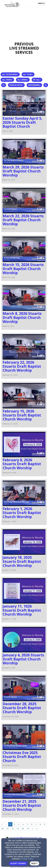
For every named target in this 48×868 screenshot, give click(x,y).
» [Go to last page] (37, 829)
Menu (42, 3)
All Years (7, 80)
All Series (23, 80)
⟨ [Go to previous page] (6, 824)
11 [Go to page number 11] (8, 829)
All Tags (28, 74)
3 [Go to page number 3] (19, 824)
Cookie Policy (27, 859)
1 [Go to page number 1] (10, 824)
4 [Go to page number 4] (23, 824)
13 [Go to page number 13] (18, 829)
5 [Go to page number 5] (27, 824)
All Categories (10, 74)
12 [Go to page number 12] (13, 829)
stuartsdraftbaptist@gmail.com (26, 838)
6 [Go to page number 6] (32, 824)
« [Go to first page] (2, 824)
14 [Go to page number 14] (23, 829)
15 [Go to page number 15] (28, 829)
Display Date (16, 85)
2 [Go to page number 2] (14, 824)
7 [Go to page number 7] (36, 824)
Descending (34, 85)
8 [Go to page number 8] (40, 824)
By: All (37, 80)
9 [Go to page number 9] (45, 824)
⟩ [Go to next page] (33, 829)
